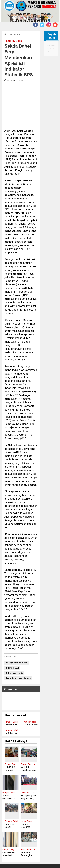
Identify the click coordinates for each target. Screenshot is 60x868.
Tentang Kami (12, 861)
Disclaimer (45, 858)
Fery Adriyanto (16, 639)
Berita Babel (15, 34)
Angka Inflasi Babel (18, 629)
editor (17, 623)
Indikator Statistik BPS (19, 644)
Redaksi (6, 858)
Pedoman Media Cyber (25, 858)
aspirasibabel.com (48, 865)
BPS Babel (14, 634)
